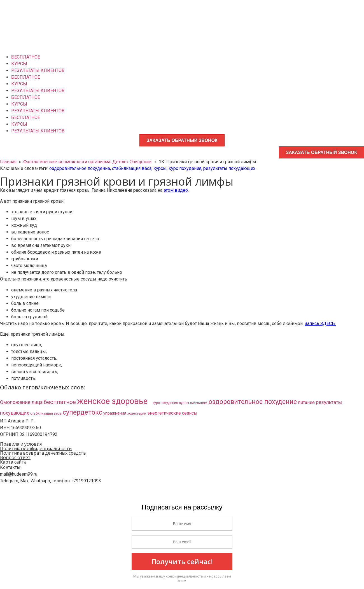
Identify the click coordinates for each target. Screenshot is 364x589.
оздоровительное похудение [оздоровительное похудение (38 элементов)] (253, 402)
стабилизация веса (132, 168)
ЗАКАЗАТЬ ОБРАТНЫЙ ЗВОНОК (182, 140)
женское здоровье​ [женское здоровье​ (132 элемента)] (114, 401)
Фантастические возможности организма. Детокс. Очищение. (88, 162)
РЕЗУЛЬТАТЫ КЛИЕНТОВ (38, 70)
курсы (160, 168)
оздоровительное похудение (80, 168)
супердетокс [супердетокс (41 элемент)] (82, 412)
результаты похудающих (229, 168)
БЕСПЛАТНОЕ (26, 57)
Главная (8, 162)
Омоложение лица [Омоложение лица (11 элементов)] (21, 402)
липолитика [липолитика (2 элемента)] (199, 403)
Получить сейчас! (182, 561)
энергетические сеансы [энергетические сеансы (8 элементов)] (172, 413)
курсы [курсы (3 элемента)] (184, 403)
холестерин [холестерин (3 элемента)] (137, 413)
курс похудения (185, 168)
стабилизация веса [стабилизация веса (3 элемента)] (46, 413)
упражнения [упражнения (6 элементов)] (115, 413)
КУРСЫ (19, 64)
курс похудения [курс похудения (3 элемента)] (165, 403)
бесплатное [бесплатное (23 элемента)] (60, 402)
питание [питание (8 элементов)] (306, 402)
